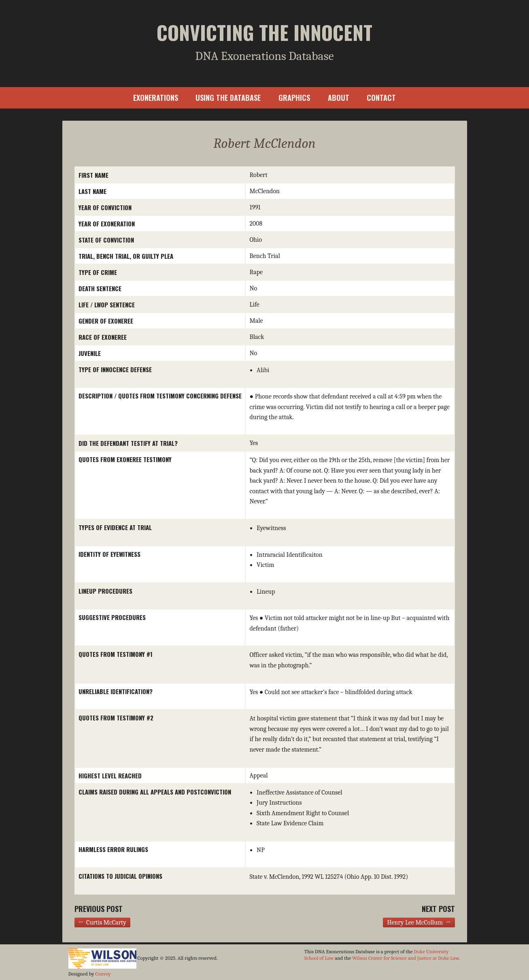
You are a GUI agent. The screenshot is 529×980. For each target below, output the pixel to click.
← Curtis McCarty (102, 922)
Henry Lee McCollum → (419, 922)
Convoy (103, 974)
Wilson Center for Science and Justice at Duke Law (405, 958)
